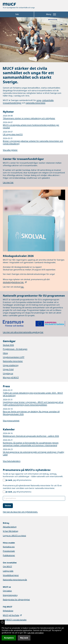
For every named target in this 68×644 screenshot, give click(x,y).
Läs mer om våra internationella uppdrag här (23, 332)
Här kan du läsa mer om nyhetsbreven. (20, 512)
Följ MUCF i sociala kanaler (15, 620)
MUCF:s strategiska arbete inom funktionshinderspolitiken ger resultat (31, 126)
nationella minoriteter (35, 103)
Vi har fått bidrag (11, 531)
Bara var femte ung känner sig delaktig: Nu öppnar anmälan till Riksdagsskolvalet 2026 (31, 413)
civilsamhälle (48, 100)
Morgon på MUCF (11, 378)
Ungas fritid (8, 369)
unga (39, 100)
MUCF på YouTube (13, 615)
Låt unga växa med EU (13, 134)
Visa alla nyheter (10, 150)
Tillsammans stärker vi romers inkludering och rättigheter (29, 118)
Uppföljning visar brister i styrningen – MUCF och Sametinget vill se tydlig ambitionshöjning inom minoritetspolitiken (33, 404)
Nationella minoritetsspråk (15, 580)
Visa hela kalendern (12, 461)
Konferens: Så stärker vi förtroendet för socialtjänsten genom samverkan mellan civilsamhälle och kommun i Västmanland (31, 444)
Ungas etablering (11, 365)
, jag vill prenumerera (18, 480)
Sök (17, 14)
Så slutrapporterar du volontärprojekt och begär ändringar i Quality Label (33, 453)
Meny (51, 14)
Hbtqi (5, 353)
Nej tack (24, 638)
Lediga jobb (8, 571)
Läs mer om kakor (36, 633)
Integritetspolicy (10, 595)
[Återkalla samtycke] (2, 622)
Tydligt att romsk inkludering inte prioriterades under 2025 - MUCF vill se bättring (33, 394)
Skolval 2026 (8, 345)
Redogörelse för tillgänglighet (16, 600)
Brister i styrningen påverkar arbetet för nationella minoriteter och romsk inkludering (33, 142)
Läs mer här (8, 183)
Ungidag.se (8, 374)
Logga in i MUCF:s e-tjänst (14, 536)
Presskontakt (9, 551)
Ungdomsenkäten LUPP (14, 357)
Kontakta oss (9, 547)
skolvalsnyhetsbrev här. (15, 282)
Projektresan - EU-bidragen (15, 349)
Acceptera (9, 638)
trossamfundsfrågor (12, 103)
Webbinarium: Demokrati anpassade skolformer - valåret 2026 (31, 436)
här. (22, 287)
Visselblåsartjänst (11, 575)
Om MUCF (7, 567)
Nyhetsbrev (8, 611)
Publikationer (9, 556)
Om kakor (7, 591)
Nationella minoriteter (13, 361)
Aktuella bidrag (10, 527)
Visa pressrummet (11, 421)
